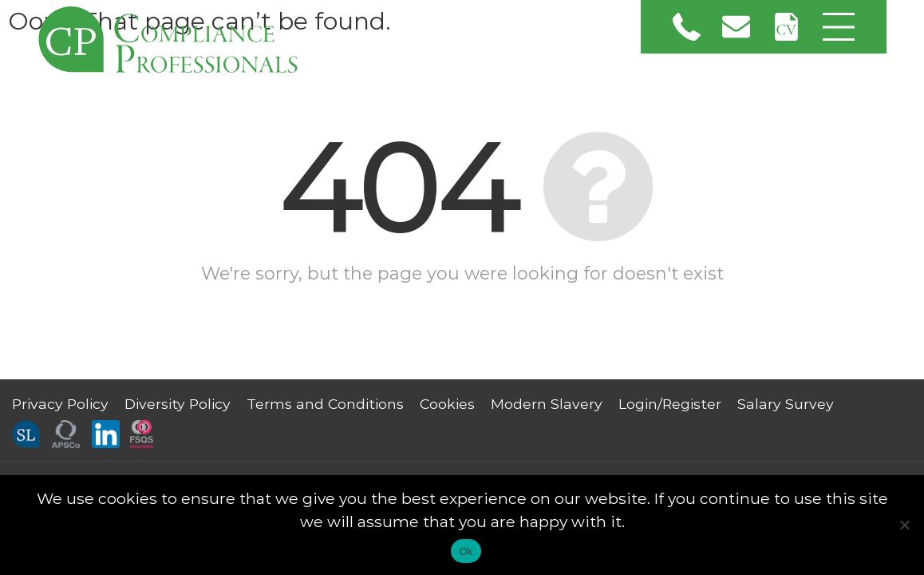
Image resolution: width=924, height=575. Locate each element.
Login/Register (670, 404)
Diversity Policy (178, 404)
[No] (904, 525)
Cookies (447, 404)
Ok (466, 551)
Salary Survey (786, 404)
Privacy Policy (60, 404)
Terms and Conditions (325, 404)
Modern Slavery (547, 404)
